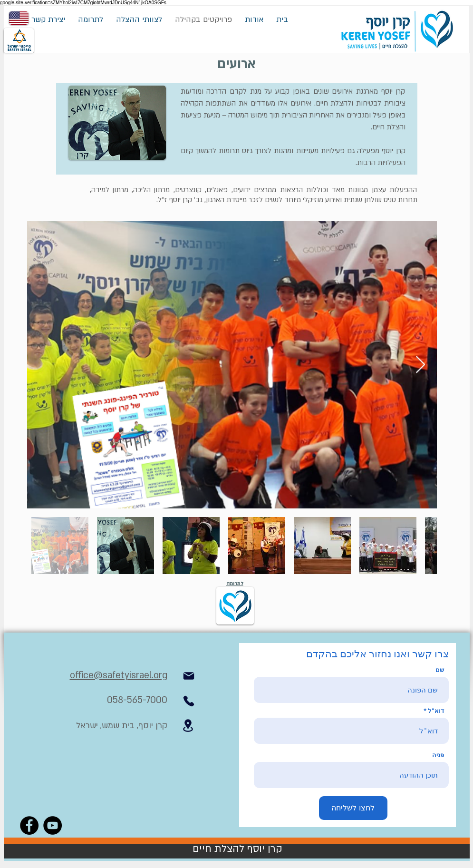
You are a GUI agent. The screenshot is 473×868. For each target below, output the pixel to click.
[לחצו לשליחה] (353, 808)
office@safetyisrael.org (119, 675)
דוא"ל (436, 711)
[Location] (188, 726)
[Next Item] (420, 365)
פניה (438, 755)
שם (440, 670)
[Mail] (189, 676)
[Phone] (189, 701)
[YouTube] (53, 825)
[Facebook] (29, 825)
